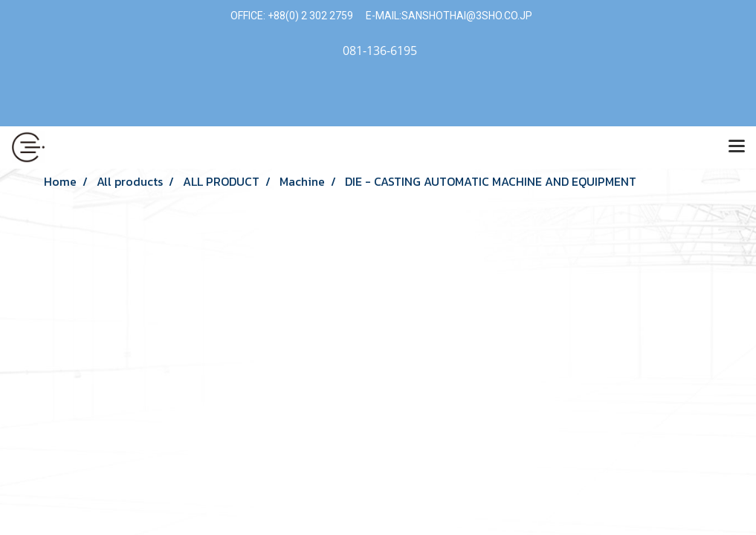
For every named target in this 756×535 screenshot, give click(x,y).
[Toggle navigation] (737, 147)
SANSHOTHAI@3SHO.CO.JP (467, 16)
